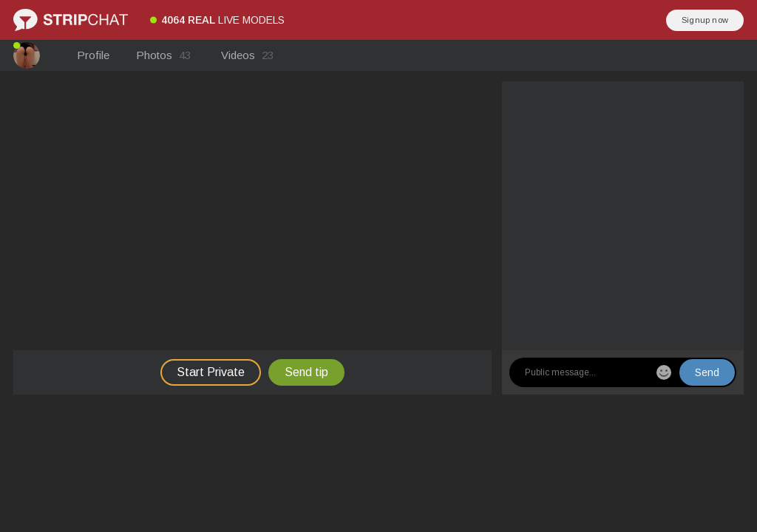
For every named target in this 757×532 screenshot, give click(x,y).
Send (707, 372)
